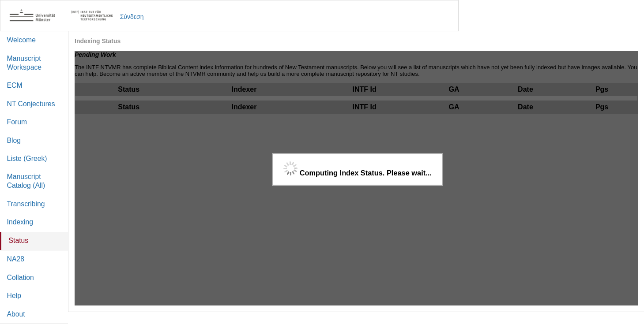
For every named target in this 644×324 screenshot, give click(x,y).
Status (19, 240)
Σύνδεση (132, 17)
